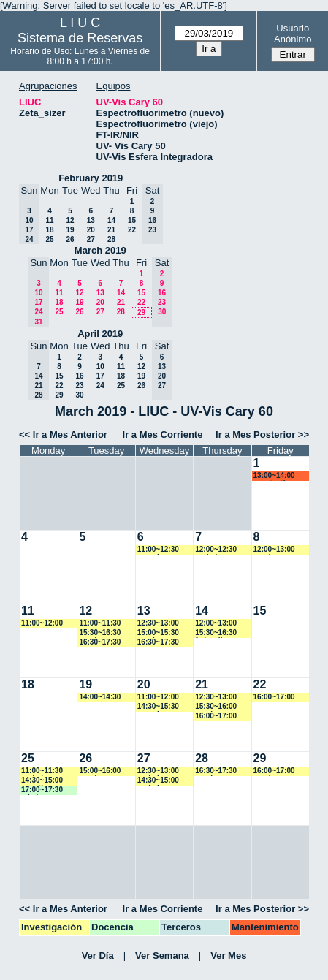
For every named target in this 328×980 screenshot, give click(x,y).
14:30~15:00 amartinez (42, 781)
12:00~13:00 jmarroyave (216, 624)
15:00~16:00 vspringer (100, 771)
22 (132, 230)
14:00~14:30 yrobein (100, 698)
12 (70, 220)
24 (100, 385)
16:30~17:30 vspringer (216, 771)
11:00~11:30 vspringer (100, 624)
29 (141, 312)
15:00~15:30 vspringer (158, 633)
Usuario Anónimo (293, 34)
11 (49, 220)
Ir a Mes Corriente (163, 434)
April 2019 (100, 334)
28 (111, 239)
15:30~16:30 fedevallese (216, 633)
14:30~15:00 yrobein (158, 781)
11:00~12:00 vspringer (42, 624)
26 (70, 239)
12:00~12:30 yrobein (216, 550)
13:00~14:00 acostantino (274, 476)
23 (79, 385)
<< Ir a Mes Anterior (63, 434)
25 (49, 239)
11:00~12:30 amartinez (158, 550)
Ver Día (98, 956)
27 (91, 239)
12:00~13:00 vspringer (274, 550)
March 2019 (100, 250)
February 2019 (91, 178)
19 (70, 230)
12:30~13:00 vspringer (158, 624)
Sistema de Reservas (80, 38)
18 (49, 230)
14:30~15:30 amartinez (158, 707)
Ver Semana (162, 956)
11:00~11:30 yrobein (42, 771)
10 (100, 366)
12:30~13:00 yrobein (216, 698)
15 (132, 220)
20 (91, 230)
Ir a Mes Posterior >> (262, 434)
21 (111, 230)
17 (100, 376)
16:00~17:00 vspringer (216, 717)
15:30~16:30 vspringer (100, 633)
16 (79, 376)
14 (111, 220)
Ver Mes (228, 956)
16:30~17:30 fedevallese (100, 643)
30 (79, 395)
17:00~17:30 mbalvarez (42, 790)
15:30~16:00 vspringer (216, 707)
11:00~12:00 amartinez (158, 698)
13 (91, 220)
